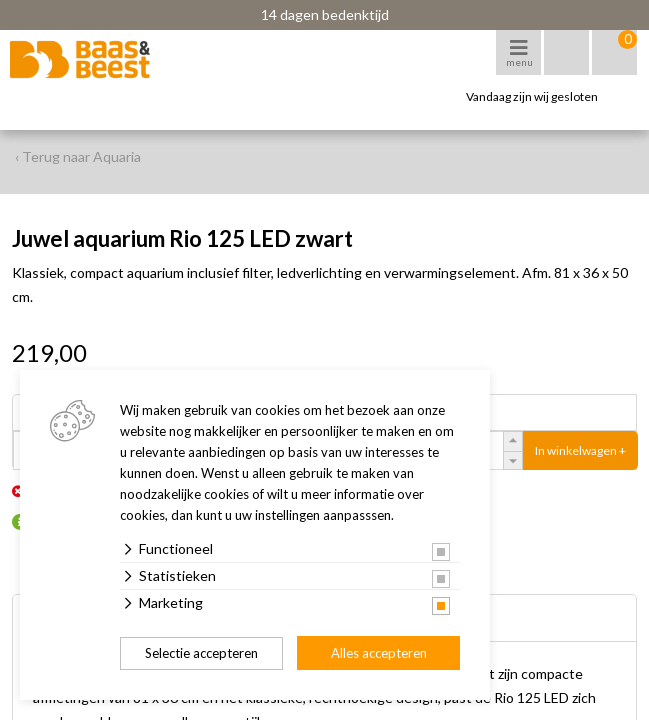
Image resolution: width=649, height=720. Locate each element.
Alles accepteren (379, 653)
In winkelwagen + (580, 450)
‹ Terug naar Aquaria (78, 156)
